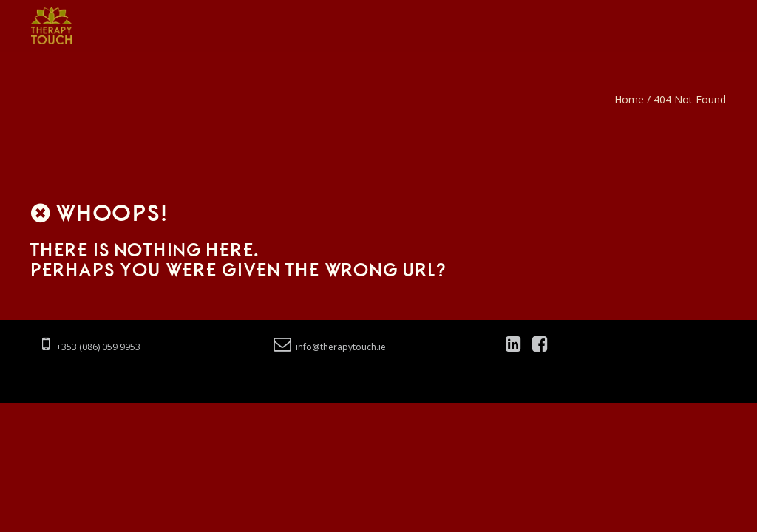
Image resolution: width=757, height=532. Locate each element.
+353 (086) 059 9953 (91, 347)
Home (629, 99)
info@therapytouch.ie (330, 347)
